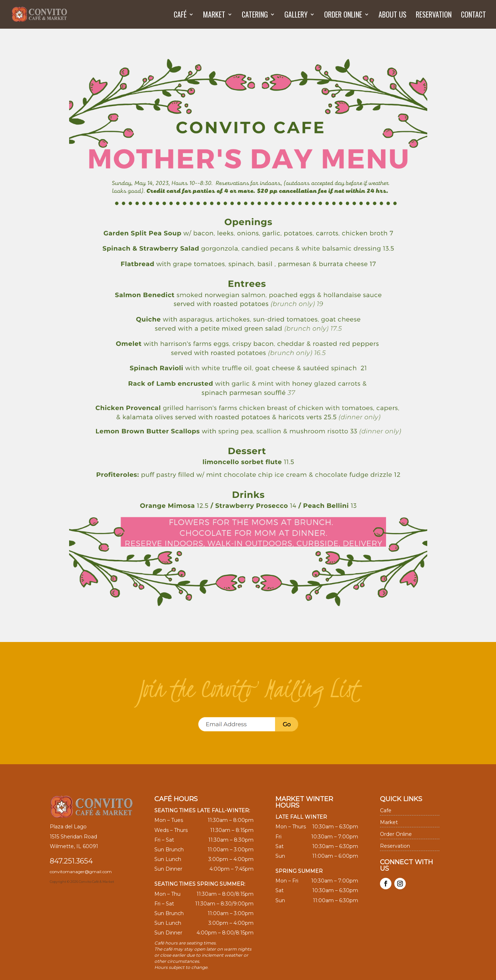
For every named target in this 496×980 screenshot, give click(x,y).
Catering (255, 16)
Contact (473, 16)
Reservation (434, 16)
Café (180, 16)
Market (214, 16)
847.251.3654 (71, 861)
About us (393, 16)
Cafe (386, 810)
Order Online (343, 16)
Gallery (296, 16)
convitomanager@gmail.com (81, 872)
